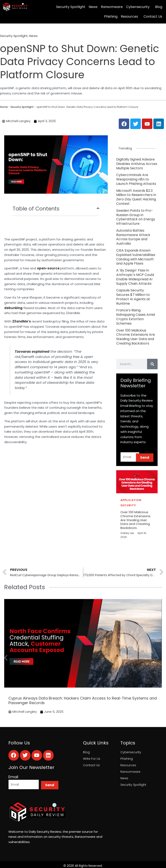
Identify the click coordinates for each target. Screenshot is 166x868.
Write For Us (92, 759)
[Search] (152, 364)
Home (4, 107)
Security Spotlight (71, 7)
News (93, 7)
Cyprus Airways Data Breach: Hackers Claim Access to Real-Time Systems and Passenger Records (83, 700)
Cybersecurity (138, 7)
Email (13, 777)
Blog (159, 7)
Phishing (111, 16)
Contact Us (153, 16)
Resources (129, 16)
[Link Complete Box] (137, 164)
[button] (6, 658)
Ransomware (112, 7)
